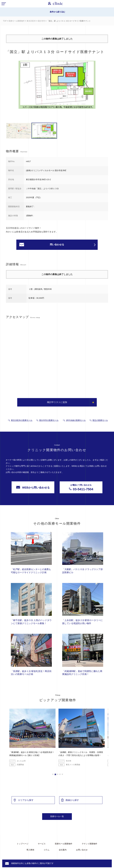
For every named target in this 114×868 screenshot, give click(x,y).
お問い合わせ (82, 850)
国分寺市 (41, 21)
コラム (47, 850)
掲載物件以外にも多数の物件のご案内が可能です (32, 863)
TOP (5, 21)
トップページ (23, 844)
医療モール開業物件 (17, 21)
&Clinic (56, 4)
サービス (42, 844)
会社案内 (63, 850)
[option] (57, 85)
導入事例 (30, 850)
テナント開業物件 (90, 844)
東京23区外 (31, 21)
